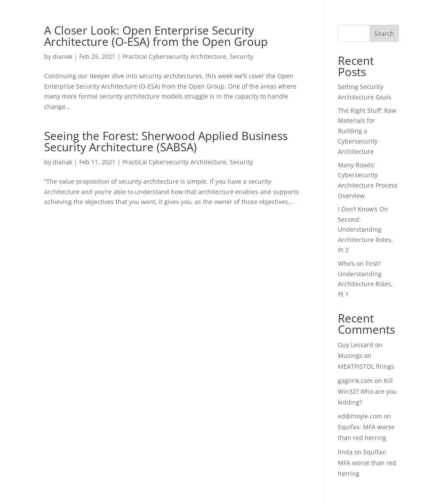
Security (241, 56)
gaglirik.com (355, 381)
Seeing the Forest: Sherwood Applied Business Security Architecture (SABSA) (166, 141)
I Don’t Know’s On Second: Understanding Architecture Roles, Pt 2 (365, 230)
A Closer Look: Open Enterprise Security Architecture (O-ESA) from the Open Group (156, 36)
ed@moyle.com (360, 416)
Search (384, 33)
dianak (63, 56)
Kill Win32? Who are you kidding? (367, 391)
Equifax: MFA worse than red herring (367, 463)
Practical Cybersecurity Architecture (174, 56)
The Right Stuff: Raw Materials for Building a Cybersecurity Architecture (367, 131)
